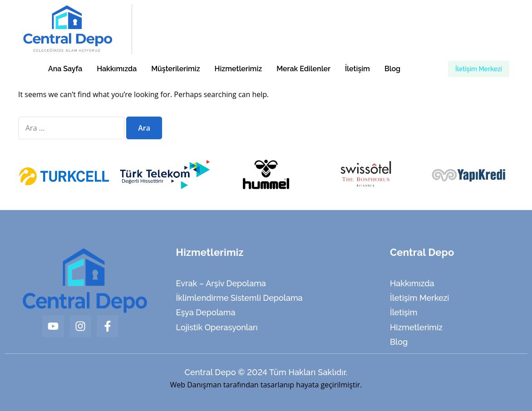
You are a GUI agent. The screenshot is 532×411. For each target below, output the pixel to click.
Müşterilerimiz (175, 69)
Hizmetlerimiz (239, 69)
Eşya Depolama (206, 312)
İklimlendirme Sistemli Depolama (239, 298)
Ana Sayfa (65, 69)
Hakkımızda (117, 69)
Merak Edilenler (303, 69)
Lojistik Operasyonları (217, 327)
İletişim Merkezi (419, 298)
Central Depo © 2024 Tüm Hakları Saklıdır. (266, 372)
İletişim (357, 69)
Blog (392, 69)
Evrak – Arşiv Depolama (221, 283)
